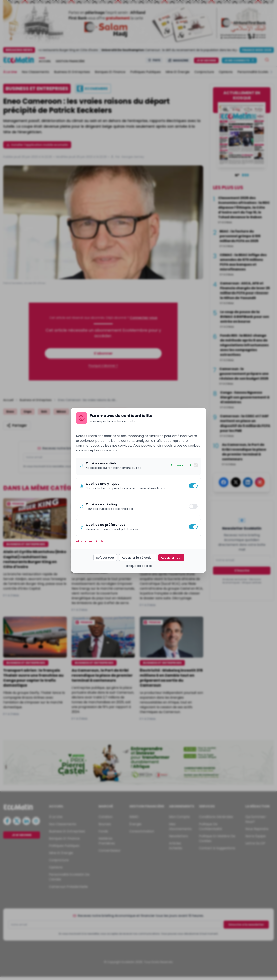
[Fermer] (199, 414)
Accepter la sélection (138, 558)
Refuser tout (105, 558)
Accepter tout (171, 558)
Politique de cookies (138, 566)
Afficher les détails (90, 541)
